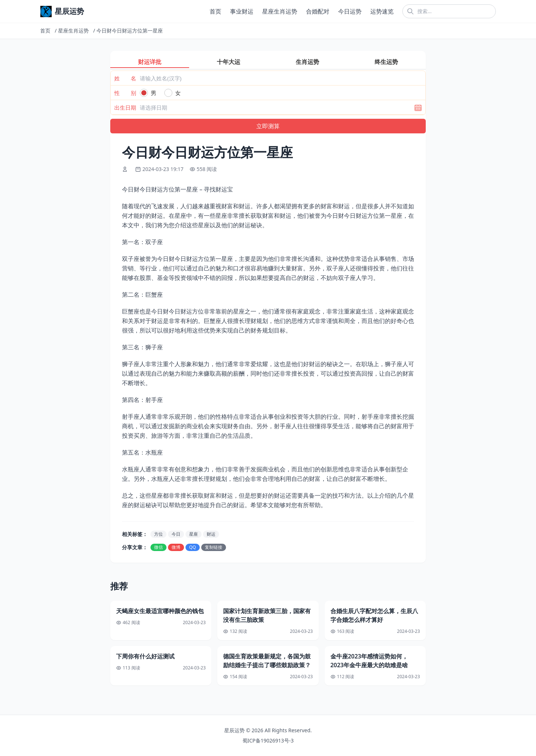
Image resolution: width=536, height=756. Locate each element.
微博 (176, 547)
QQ (193, 547)
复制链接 (214, 547)
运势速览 (382, 11)
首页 (215, 11)
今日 (176, 534)
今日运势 (350, 11)
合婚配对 (318, 11)
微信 (158, 547)
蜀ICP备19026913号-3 (268, 740)
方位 (158, 534)
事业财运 (242, 11)
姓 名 (125, 78)
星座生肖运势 (280, 11)
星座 (194, 534)
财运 (211, 534)
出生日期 (125, 107)
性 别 (125, 93)
